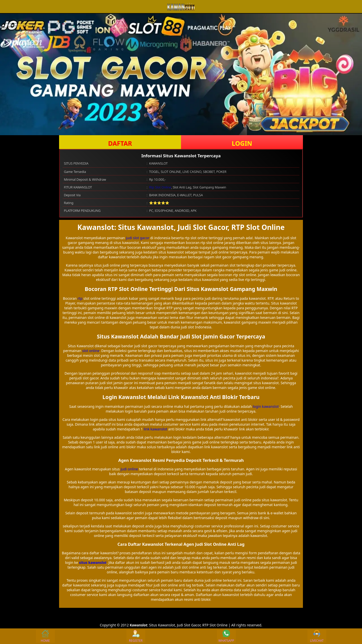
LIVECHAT (317, 636)
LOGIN (242, 143)
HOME (45, 636)
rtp (80, 298)
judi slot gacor (138, 238)
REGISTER (136, 636)
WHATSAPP (226, 636)
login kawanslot (266, 406)
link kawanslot (156, 429)
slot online (91, 351)
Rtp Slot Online (160, 187)
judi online (129, 469)
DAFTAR (120, 143)
